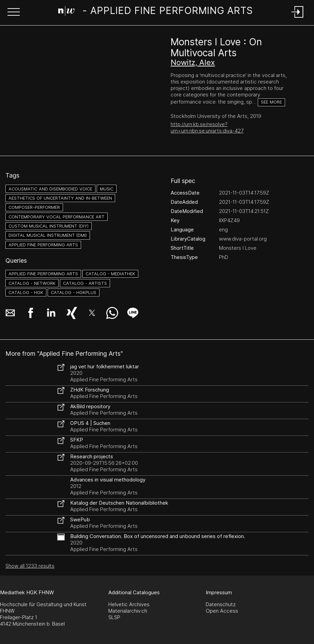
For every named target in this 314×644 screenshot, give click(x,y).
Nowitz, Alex (193, 62)
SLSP (114, 617)
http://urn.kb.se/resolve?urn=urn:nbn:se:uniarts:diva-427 (207, 127)
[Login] (298, 18)
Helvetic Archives (129, 604)
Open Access (222, 611)
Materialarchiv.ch (128, 611)
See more (271, 102)
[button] (14, 13)
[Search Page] (156, 12)
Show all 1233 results (30, 566)
